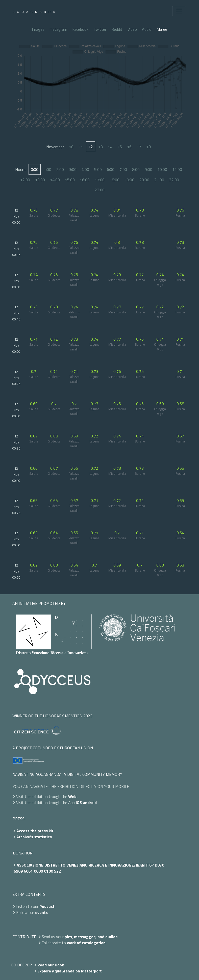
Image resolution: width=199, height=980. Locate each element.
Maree (162, 29)
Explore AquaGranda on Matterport (70, 971)
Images (38, 29)
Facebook (80, 29)
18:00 (115, 180)
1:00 (47, 169)
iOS (79, 803)
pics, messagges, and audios (91, 937)
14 (110, 147)
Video (132, 29)
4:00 (85, 169)
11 (81, 147)
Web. (73, 796)
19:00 (129, 180)
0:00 (35, 169)
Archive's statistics (34, 837)
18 (148, 147)
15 (120, 147)
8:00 (136, 169)
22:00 (174, 180)
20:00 (144, 180)
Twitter (100, 29)
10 (71, 147)
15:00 (70, 180)
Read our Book (51, 965)
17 (139, 147)
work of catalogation (86, 943)
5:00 (98, 169)
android (90, 803)
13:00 (40, 180)
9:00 (148, 169)
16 (129, 147)
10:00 (162, 169)
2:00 (60, 169)
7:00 (123, 169)
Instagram (58, 29)
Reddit (117, 29)
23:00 (100, 190)
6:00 (111, 169)
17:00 (100, 180)
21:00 (159, 180)
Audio (147, 29)
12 (91, 147)
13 (101, 147)
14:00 (55, 180)
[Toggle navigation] (179, 11)
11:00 (177, 169)
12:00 (25, 180)
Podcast (47, 906)
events (41, 912)
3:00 (73, 169)
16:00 (85, 180)
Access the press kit (35, 831)
